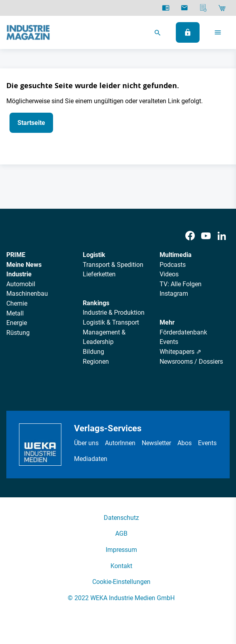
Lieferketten (99, 274)
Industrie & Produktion (114, 313)
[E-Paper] (166, 8)
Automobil (21, 284)
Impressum (121, 550)
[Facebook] (190, 236)
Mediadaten (91, 459)
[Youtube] (206, 236)
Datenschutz (121, 518)
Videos (169, 274)
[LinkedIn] (222, 236)
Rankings (96, 303)
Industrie (19, 274)
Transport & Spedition (113, 265)
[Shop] (222, 8)
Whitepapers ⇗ (180, 352)
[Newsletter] (184, 8)
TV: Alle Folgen (181, 284)
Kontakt (121, 566)
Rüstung (18, 333)
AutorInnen (120, 443)
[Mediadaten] (203, 8)
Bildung (93, 352)
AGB (121, 534)
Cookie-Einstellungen (121, 582)
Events (169, 342)
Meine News (24, 265)
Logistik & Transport (111, 322)
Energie (17, 323)
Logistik (94, 255)
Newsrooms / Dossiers (191, 362)
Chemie (17, 303)
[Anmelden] (188, 32)
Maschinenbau (27, 294)
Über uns (86, 443)
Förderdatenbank (183, 332)
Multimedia (176, 255)
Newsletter (156, 443)
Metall (15, 313)
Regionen (96, 362)
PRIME (16, 255)
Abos (185, 443)
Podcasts (173, 265)
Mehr (167, 322)
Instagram (174, 294)
